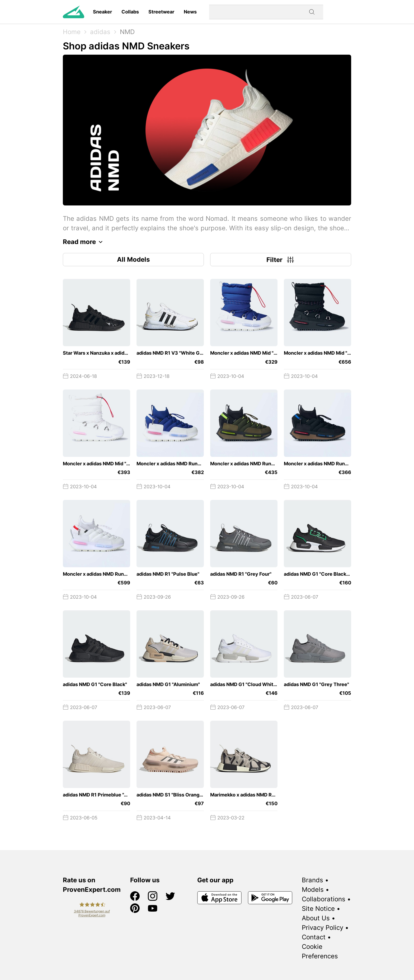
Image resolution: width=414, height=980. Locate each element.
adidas (100, 32)
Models (313, 890)
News (190, 12)
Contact (314, 937)
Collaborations (324, 899)
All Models (133, 259)
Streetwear (161, 12)
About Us (316, 918)
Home (72, 32)
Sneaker (102, 12)
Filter (281, 260)
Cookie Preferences (320, 951)
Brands (312, 880)
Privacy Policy (323, 928)
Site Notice (318, 909)
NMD (127, 32)
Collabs (130, 12)
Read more (84, 242)
